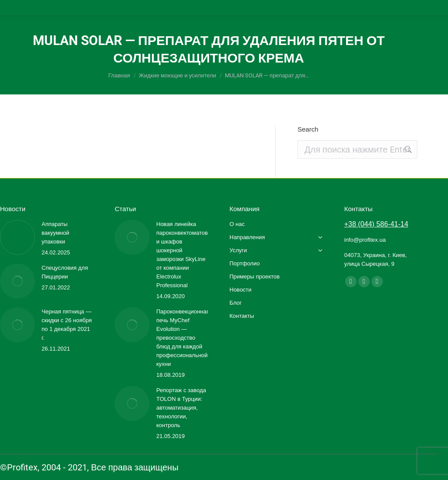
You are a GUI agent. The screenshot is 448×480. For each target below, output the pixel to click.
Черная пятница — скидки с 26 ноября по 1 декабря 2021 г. (67, 325)
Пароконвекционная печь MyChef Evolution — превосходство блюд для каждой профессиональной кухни (183, 338)
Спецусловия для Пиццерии (65, 272)
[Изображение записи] (17, 237)
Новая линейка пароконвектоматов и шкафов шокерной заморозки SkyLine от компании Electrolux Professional (182, 255)
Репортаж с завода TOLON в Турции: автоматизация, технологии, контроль (181, 408)
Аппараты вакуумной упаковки (55, 233)
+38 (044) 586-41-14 (376, 224)
